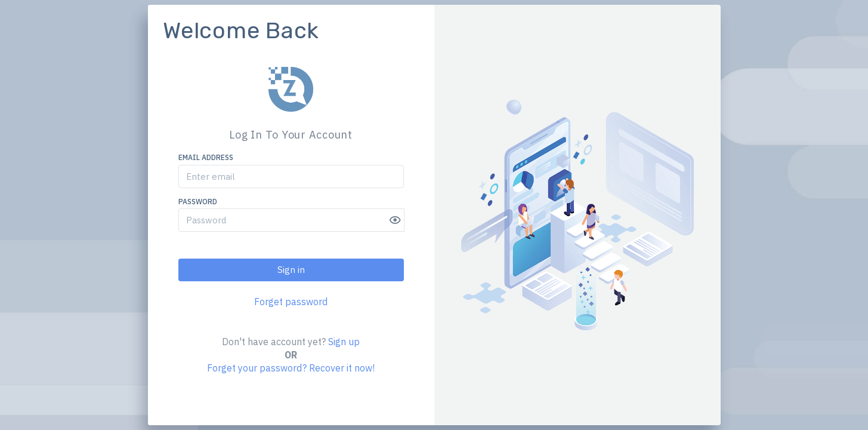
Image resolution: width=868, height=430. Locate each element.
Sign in (291, 270)
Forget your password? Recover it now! (291, 368)
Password (198, 201)
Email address (206, 157)
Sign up (344, 342)
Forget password (291, 302)
